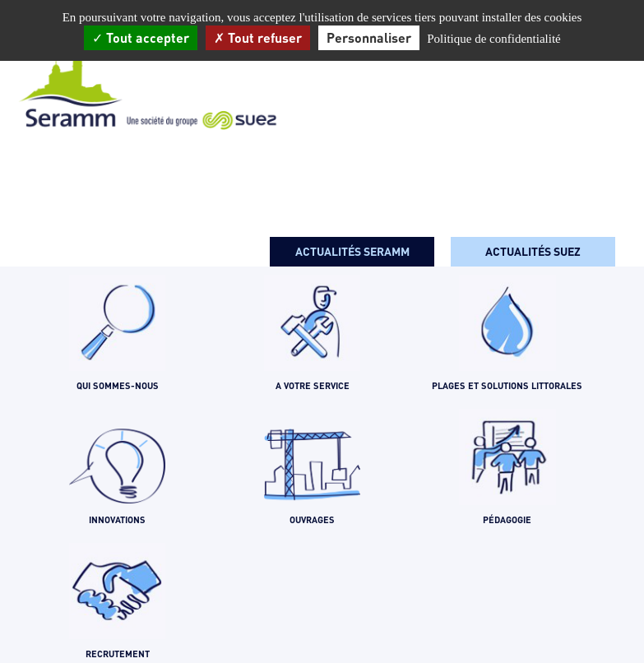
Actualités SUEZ (533, 251)
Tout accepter (141, 37)
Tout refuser (258, 37)
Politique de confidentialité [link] (493, 39)
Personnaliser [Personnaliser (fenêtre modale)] (369, 37)
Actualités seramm (352, 251)
